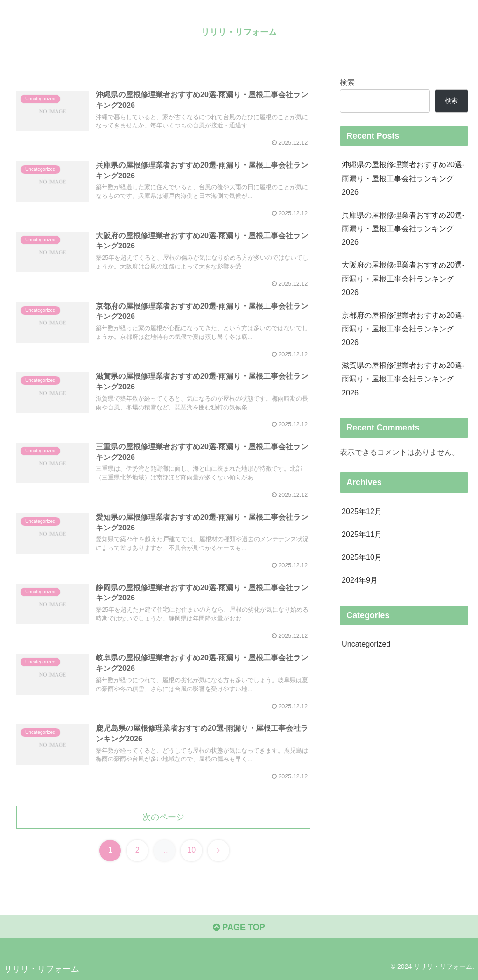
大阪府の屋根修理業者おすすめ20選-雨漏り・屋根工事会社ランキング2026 (403, 278)
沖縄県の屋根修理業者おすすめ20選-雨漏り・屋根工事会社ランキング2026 (403, 178)
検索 (347, 82)
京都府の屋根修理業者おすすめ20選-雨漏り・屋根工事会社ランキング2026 (403, 329)
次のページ (163, 817)
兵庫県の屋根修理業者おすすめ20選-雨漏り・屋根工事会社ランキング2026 (403, 228)
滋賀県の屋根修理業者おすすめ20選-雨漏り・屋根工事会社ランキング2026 (403, 379)
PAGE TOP (239, 927)
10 (191, 850)
